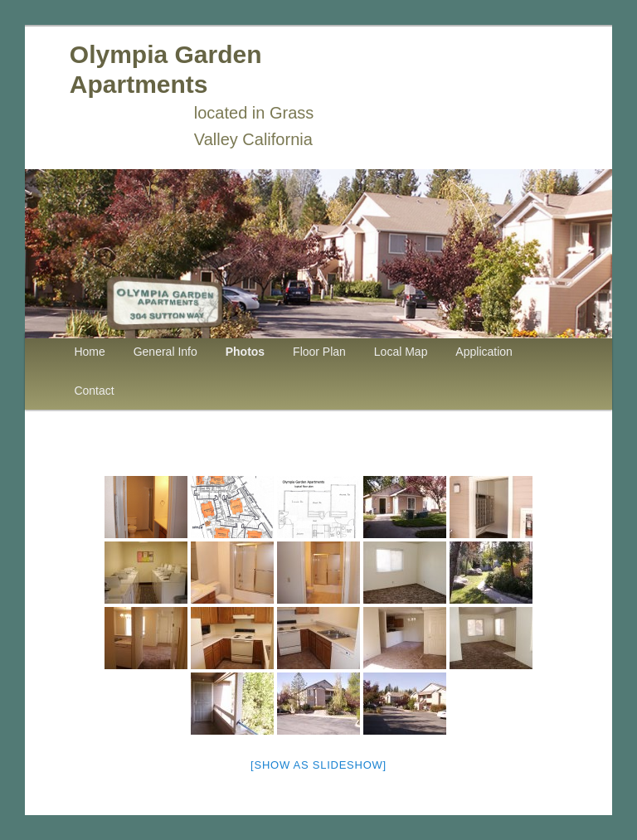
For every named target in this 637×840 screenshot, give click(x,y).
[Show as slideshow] (318, 765)
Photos (245, 352)
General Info (165, 352)
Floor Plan (319, 352)
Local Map (401, 352)
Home (89, 352)
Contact (94, 391)
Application (484, 352)
